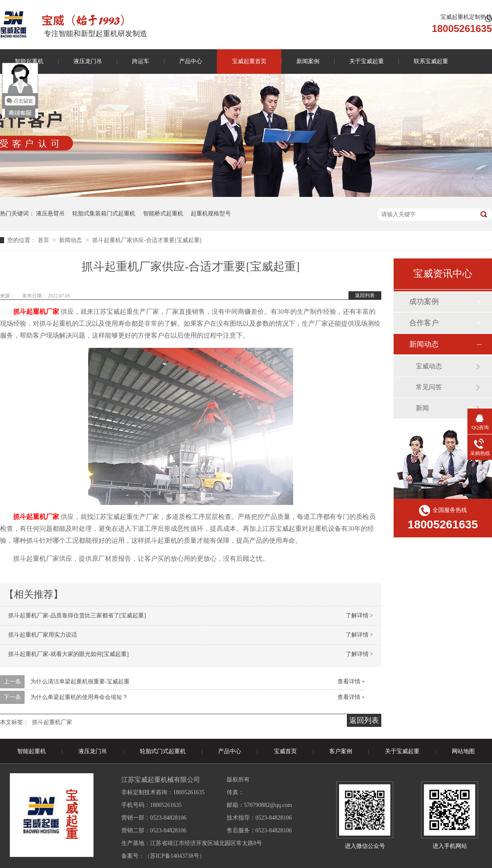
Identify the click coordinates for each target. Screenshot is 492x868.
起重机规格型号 (211, 214)
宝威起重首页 (249, 61)
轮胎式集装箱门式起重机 (104, 214)
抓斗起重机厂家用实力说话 (43, 635)
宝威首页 (285, 751)
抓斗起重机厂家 (52, 722)
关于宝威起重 (367, 61)
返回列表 (365, 295)
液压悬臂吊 (50, 214)
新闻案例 (308, 61)
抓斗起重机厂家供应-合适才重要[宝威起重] (147, 240)
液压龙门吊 (88, 61)
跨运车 (141, 61)
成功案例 (424, 302)
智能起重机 (32, 751)
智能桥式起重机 (163, 214)
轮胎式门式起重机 (163, 751)
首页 (44, 240)
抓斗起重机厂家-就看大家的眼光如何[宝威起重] (68, 654)
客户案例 (341, 751)
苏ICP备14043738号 (175, 856)
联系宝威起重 (431, 61)
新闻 (422, 408)
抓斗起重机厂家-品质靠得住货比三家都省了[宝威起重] (77, 616)
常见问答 (429, 387)
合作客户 (424, 323)
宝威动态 (429, 366)
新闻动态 (71, 240)
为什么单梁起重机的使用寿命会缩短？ (79, 697)
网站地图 (463, 751)
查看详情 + (351, 682)
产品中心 (191, 61)
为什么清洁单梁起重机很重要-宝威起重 (80, 682)
